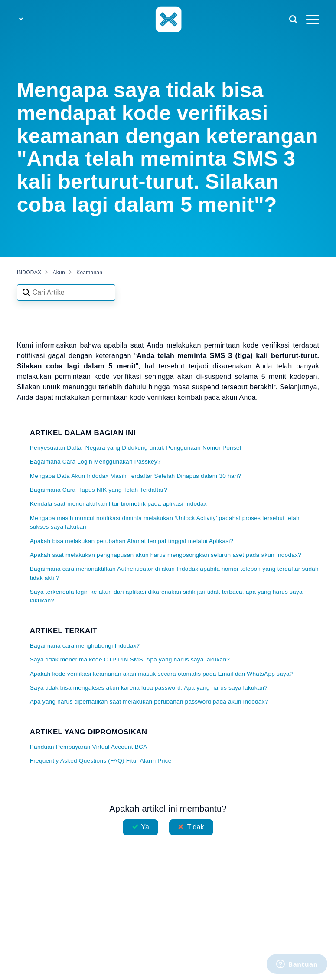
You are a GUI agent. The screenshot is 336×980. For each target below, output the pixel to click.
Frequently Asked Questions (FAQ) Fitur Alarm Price (101, 761)
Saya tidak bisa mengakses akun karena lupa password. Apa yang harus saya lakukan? (149, 688)
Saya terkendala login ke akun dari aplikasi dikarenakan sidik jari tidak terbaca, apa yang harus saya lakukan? (166, 596)
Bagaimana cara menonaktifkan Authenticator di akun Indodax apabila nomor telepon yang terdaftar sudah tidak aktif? (174, 573)
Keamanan (89, 273)
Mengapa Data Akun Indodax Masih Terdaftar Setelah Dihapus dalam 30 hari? (136, 476)
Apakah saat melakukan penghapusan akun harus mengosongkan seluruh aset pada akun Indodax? (166, 555)
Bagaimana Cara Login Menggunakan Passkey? (95, 462)
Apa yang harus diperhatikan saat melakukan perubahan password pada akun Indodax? (149, 702)
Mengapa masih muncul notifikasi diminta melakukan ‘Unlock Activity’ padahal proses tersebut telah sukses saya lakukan (165, 522)
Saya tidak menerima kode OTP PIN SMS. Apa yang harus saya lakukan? (130, 659)
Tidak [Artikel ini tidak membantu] (196, 827)
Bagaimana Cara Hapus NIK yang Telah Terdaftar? (99, 490)
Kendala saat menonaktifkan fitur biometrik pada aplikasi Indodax (118, 504)
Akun (59, 273)
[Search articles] (66, 293)
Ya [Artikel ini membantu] (145, 827)
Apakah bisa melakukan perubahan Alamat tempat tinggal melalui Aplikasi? (132, 541)
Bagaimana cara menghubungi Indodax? (85, 646)
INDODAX (29, 273)
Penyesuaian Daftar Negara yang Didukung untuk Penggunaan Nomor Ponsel (135, 448)
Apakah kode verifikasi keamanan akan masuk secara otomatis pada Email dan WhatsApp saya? (161, 674)
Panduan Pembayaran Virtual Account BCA (89, 747)
